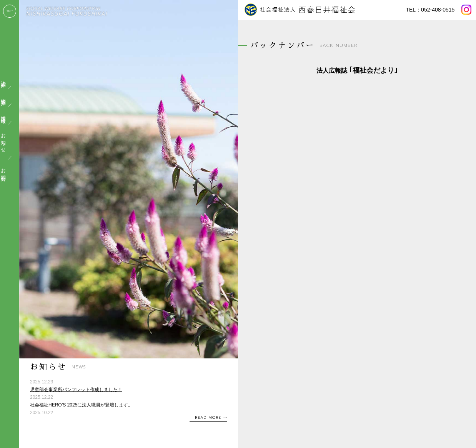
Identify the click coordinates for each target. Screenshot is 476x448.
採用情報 (11, 114)
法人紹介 (11, 78)
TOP (10, 11)
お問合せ (11, 172)
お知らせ (11, 140)
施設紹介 (11, 96)
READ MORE (208, 417)
